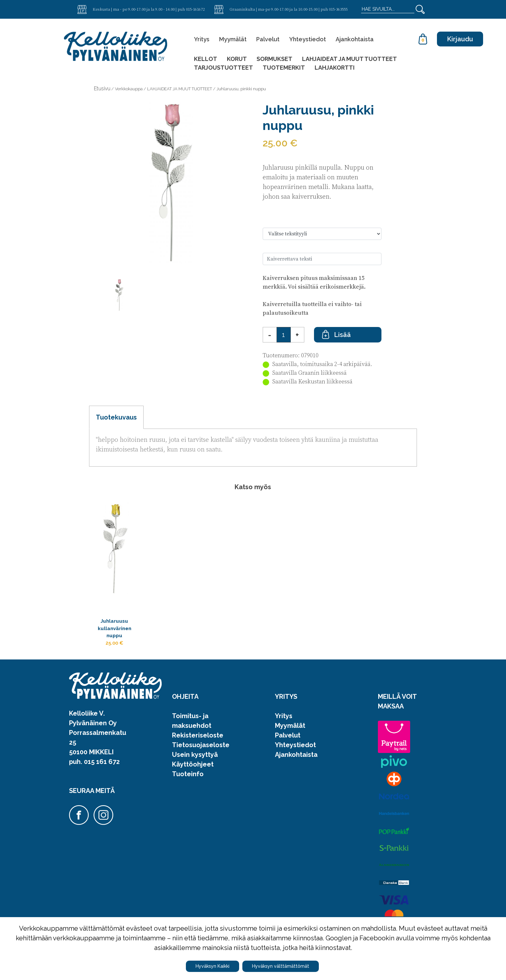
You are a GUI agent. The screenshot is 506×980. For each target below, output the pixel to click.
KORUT (237, 59)
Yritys (202, 39)
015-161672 (195, 9)
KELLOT (206, 59)
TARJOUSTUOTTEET (223, 68)
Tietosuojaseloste (201, 755)
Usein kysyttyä (195, 764)
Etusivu (102, 89)
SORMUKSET (274, 59)
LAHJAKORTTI (335, 68)
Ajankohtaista (355, 39)
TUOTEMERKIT (284, 68)
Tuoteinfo (188, 784)
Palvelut (268, 39)
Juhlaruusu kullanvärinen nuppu (118, 632)
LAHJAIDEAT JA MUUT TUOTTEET (349, 59)
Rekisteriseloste (198, 745)
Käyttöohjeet (193, 774)
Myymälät (233, 39)
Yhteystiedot (308, 39)
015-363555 (338, 9)
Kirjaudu (460, 39)
